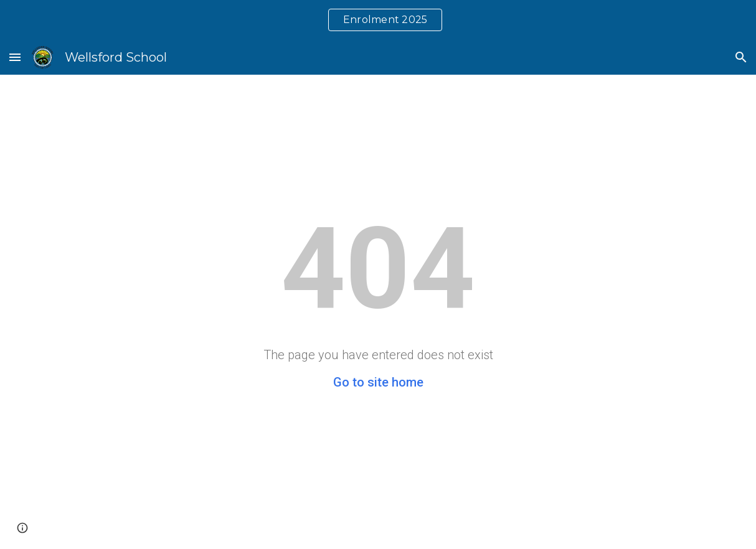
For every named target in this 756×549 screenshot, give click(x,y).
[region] (378, 20)
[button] (15, 57)
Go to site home (378, 382)
